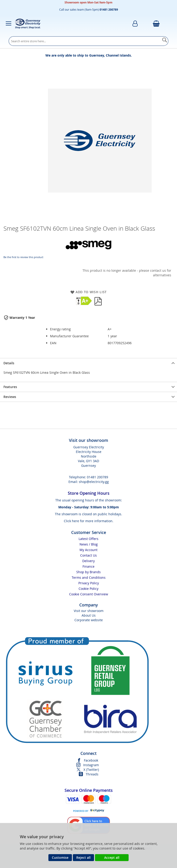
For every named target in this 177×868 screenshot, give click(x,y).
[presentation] (88, 363)
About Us (89, 615)
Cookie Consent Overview (89, 594)
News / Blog (89, 544)
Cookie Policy (88, 589)
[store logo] (28, 24)
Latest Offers (88, 539)
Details (9, 363)
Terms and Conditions (89, 577)
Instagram (91, 765)
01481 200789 (97, 477)
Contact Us (88, 555)
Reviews (10, 397)
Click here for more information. (89, 521)
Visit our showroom (89, 611)
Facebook (91, 760)
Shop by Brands (88, 572)
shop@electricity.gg (94, 482)
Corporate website (89, 620)
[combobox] (88, 41)
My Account (88, 550)
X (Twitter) (91, 770)
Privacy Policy (89, 583)
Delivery (88, 561)
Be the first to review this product (23, 257)
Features (10, 387)
